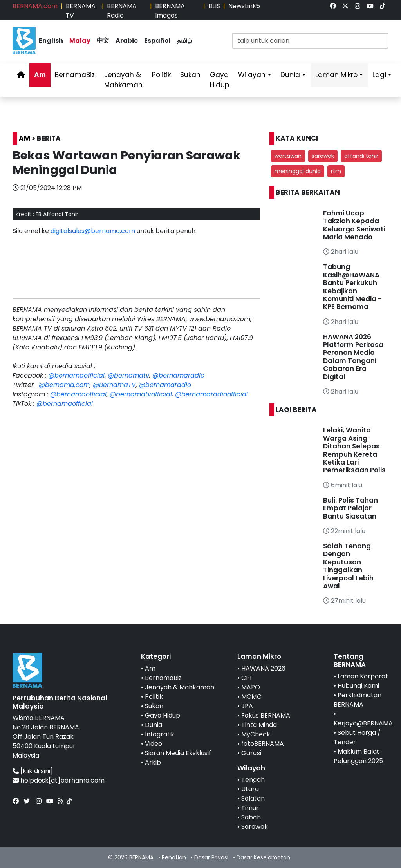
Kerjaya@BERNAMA (363, 723)
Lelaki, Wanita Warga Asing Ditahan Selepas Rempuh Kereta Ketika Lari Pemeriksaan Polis (354, 450)
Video (154, 744)
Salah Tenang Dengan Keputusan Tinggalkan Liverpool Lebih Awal (348, 566)
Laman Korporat (363, 676)
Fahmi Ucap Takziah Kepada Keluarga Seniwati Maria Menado (354, 225)
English (51, 41)
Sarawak (255, 827)
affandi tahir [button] (361, 156)
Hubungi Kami (358, 686)
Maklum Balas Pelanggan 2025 (358, 756)
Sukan (190, 75)
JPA (247, 706)
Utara (250, 789)
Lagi (379, 75)
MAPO (251, 687)
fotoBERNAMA (263, 744)
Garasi (251, 753)
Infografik (160, 734)
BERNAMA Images (170, 11)
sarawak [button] (323, 156)
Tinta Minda (259, 725)
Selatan (253, 798)
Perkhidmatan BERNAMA (358, 700)
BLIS (214, 6)
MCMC (251, 697)
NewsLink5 (244, 6)
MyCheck (256, 734)
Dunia (290, 75)
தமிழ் (185, 41)
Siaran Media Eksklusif (178, 753)
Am (40, 75)
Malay (80, 41)
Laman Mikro (336, 75)
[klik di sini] (37, 771)
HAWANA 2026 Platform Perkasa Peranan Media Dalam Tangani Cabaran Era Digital (353, 357)
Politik (161, 75)
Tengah (253, 780)
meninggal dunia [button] (298, 171)
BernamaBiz (75, 75)
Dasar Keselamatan (263, 857)
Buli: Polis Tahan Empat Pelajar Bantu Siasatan (350, 508)
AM (24, 138)
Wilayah (252, 75)
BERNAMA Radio (122, 11)
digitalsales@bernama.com (93, 231)
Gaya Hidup (219, 80)
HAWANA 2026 (263, 668)
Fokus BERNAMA (266, 715)
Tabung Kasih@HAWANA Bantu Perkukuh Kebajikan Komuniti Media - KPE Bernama (352, 287)
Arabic (127, 41)
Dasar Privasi (211, 857)
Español (157, 41)
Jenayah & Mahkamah (123, 80)
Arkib (153, 762)
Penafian (174, 857)
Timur (250, 808)
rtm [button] (336, 171)
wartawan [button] (288, 156)
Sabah (251, 817)
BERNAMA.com (35, 6)
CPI (246, 678)
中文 (103, 41)
